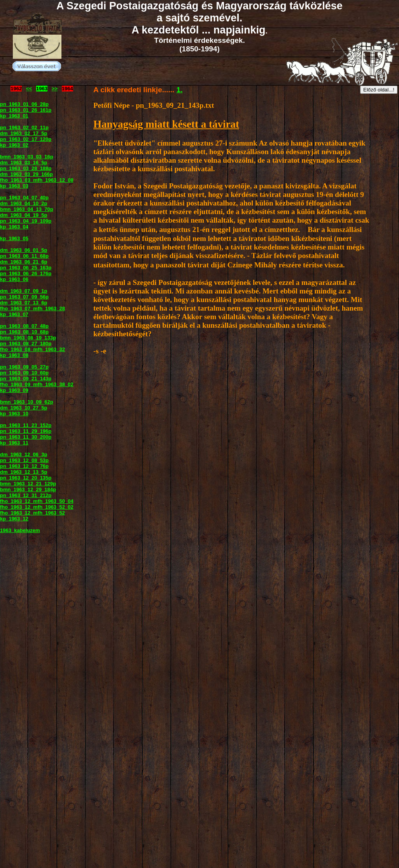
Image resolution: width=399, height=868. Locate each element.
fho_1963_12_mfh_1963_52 (32, 513)
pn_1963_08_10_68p (24, 332)
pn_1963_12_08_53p (24, 460)
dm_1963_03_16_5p (24, 163)
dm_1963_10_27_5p (24, 408)
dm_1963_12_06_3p (24, 454)
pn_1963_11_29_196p (26, 431)
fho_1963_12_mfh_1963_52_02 (37, 507)
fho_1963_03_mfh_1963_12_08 (37, 180)
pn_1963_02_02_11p (24, 127)
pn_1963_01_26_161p (26, 110)
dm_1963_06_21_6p (24, 262)
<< (29, 89)
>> (55, 89)
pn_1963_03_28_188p (26, 168)
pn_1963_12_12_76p (24, 466)
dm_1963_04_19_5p (24, 215)
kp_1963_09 (14, 390)
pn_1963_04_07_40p (24, 198)
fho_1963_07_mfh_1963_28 (32, 308)
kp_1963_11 (14, 443)
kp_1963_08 (14, 355)
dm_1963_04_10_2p (24, 203)
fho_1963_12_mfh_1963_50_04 (37, 501)
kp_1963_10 (14, 414)
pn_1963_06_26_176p (26, 273)
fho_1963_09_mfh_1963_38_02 (37, 384)
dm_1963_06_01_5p (24, 250)
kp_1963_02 (14, 145)
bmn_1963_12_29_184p (28, 489)
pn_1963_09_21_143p (26, 379)
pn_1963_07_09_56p (24, 297)
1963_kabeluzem (20, 530)
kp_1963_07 (14, 314)
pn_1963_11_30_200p (26, 437)
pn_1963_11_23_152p (26, 425)
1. (180, 90)
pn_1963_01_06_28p (24, 104)
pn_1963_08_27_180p (26, 344)
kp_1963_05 (14, 238)
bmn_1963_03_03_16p (27, 157)
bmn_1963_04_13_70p (27, 209)
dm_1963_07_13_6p (24, 303)
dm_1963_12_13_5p (24, 472)
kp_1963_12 (14, 519)
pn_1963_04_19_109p (26, 221)
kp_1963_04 (14, 227)
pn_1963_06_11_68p (24, 256)
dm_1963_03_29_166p (26, 174)
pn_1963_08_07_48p (24, 326)
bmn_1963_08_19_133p (28, 338)
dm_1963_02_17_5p (24, 133)
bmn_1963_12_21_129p (28, 484)
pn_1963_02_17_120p (26, 139)
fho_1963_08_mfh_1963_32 (32, 349)
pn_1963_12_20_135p (26, 478)
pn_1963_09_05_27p (24, 367)
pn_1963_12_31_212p (26, 495)
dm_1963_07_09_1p (24, 291)
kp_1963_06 (14, 279)
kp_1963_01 (14, 116)
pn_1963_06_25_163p (26, 268)
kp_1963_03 (14, 186)
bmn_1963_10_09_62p (27, 402)
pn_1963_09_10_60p (24, 373)
